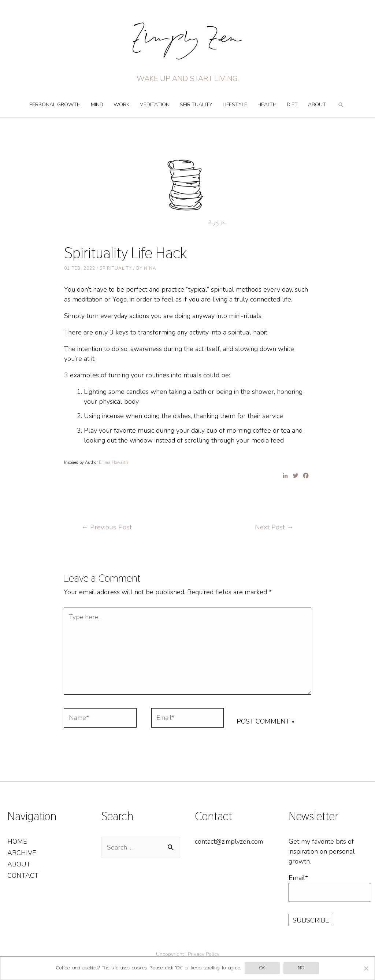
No (301, 968)
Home (17, 844)
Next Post (274, 527)
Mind (97, 105)
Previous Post (107, 527)
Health (267, 105)
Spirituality (196, 105)
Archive (22, 855)
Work (121, 105)
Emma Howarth (114, 463)
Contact (23, 878)
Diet (292, 105)
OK (262, 968)
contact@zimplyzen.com (230, 844)
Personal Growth (55, 105)
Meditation (155, 105)
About (317, 105)
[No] (366, 968)
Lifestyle (235, 105)
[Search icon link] (341, 108)
